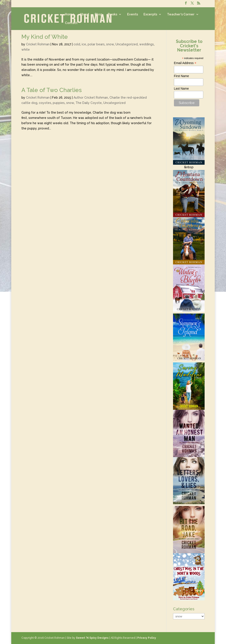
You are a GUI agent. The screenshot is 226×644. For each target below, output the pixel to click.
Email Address (185, 63)
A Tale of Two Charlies (52, 90)
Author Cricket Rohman (91, 98)
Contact (71, 23)
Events (133, 14)
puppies (59, 103)
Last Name (181, 89)
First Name (181, 76)
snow (110, 44)
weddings (147, 44)
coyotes (45, 103)
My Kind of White (45, 37)
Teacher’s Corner (181, 14)
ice (84, 44)
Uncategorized (127, 44)
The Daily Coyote (89, 103)
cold (77, 44)
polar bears (96, 44)
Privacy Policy (147, 638)
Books (112, 14)
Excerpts (150, 14)
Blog (98, 14)
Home (70, 14)
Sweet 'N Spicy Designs (92, 638)
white (26, 50)
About (85, 14)
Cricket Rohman (38, 44)
